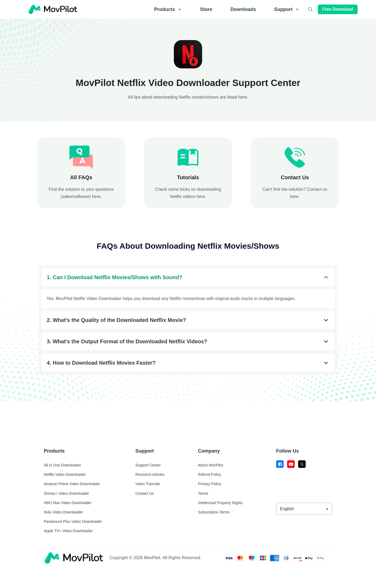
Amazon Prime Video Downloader (72, 484)
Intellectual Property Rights (220, 503)
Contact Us (145, 493)
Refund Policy (209, 474)
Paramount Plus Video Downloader (73, 521)
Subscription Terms (214, 512)
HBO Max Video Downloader (68, 503)
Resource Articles (150, 474)
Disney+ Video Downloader (66, 493)
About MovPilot (210, 465)
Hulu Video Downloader (63, 512)
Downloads (243, 9)
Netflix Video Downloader (65, 474)
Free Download (338, 9)
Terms (203, 493)
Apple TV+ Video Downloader (68, 531)
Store (206, 9)
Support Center (148, 465)
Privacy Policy (209, 484)
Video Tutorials (148, 484)
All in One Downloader (62, 465)
